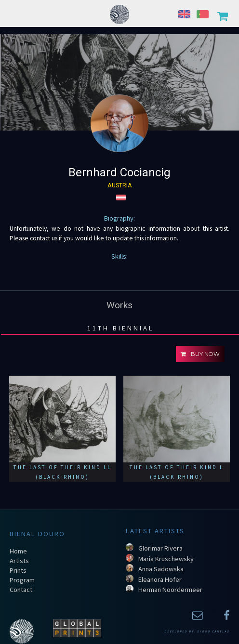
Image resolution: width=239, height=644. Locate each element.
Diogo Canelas (213, 631)
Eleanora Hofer (160, 579)
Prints (18, 570)
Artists (19, 561)
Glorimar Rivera (160, 548)
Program (22, 580)
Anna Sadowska (161, 569)
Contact (21, 590)
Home (18, 551)
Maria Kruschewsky (166, 559)
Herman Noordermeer (170, 590)
